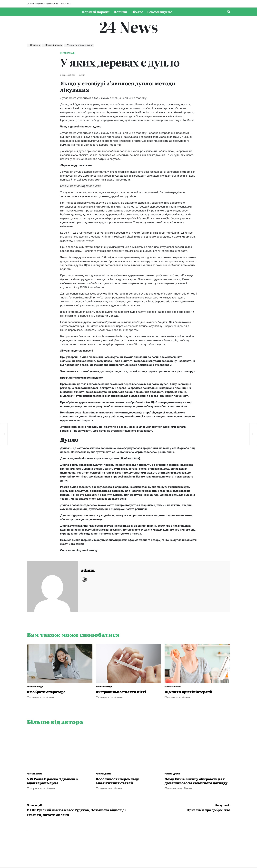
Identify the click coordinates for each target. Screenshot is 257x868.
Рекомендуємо (160, 12)
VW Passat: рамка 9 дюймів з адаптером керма (52, 781)
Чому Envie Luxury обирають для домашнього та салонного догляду (196, 781)
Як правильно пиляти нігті (121, 692)
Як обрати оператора (46, 692)
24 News (129, 26)
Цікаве (137, 12)
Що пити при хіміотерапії (188, 692)
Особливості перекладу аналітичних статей (117, 781)
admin (82, 75)
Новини (120, 12)
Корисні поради (96, 12)
